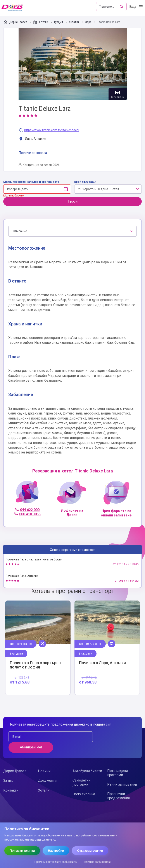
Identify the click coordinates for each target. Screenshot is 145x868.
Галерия (73, 64)
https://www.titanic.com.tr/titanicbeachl (52, 130)
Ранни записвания (122, 774)
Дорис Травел (16, 22)
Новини (44, 761)
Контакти (11, 780)
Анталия (74, 22)
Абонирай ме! (114, 737)
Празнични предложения (118, 785)
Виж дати (16, 653)
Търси (73, 201)
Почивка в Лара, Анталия (22, 576)
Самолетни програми (81, 772)
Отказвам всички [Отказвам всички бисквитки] (90, 851)
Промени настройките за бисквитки (56, 862)
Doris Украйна (84, 784)
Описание (20, 231)
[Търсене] (122, 7)
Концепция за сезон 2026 (39, 165)
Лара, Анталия (32, 139)
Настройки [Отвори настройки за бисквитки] (56, 851)
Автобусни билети (87, 761)
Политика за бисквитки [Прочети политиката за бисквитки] (97, 862)
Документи (47, 770)
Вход (133, 7)
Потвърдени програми (117, 762)
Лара (89, 22)
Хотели (41, 22)
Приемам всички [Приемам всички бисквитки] (22, 851)
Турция (59, 22)
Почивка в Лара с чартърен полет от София (34, 559)
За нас (8, 770)
